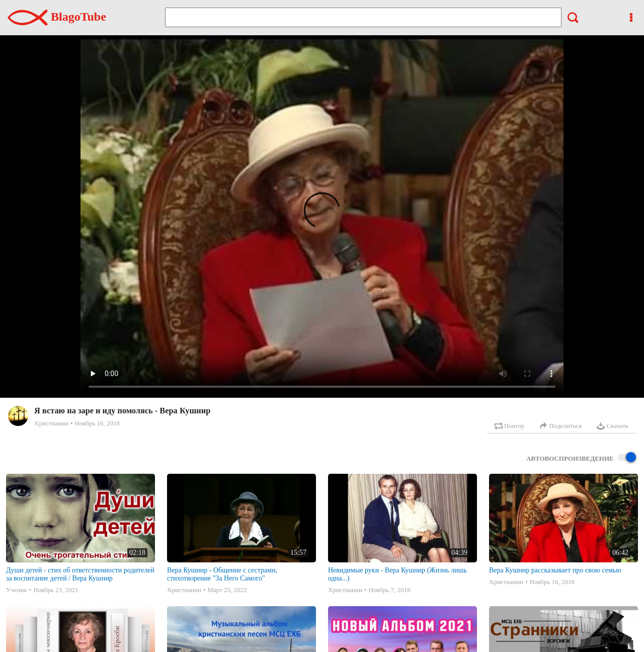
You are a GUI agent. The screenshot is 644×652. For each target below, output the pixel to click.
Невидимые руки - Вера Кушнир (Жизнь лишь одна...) (397, 574)
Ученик (17, 590)
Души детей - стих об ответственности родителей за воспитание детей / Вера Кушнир (80, 574)
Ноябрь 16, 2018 (97, 423)
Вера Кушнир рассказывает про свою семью (555, 570)
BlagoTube (57, 17)
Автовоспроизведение (581, 458)
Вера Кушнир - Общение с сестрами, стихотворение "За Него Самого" (222, 574)
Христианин (51, 423)
